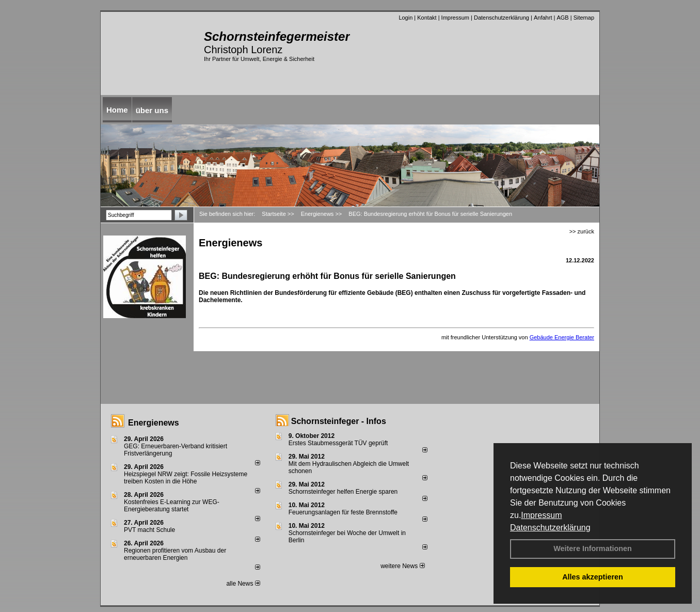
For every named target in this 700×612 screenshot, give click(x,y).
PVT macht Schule (149, 530)
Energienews (154, 423)
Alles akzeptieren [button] (593, 577)
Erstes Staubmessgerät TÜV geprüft (338, 443)
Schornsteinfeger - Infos (339, 421)
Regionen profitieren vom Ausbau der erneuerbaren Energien (175, 554)
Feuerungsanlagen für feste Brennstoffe (343, 512)
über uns (152, 110)
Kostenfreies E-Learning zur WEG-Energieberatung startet (172, 506)
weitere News (402, 566)
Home (117, 110)
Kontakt (427, 18)
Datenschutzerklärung (550, 528)
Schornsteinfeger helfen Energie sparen (343, 492)
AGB (562, 18)
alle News (243, 584)
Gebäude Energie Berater (562, 337)
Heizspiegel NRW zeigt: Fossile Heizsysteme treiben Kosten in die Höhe (186, 478)
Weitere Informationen (593, 548)
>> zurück (582, 231)
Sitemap (584, 18)
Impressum (541, 515)
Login (405, 18)
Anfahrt (543, 18)
